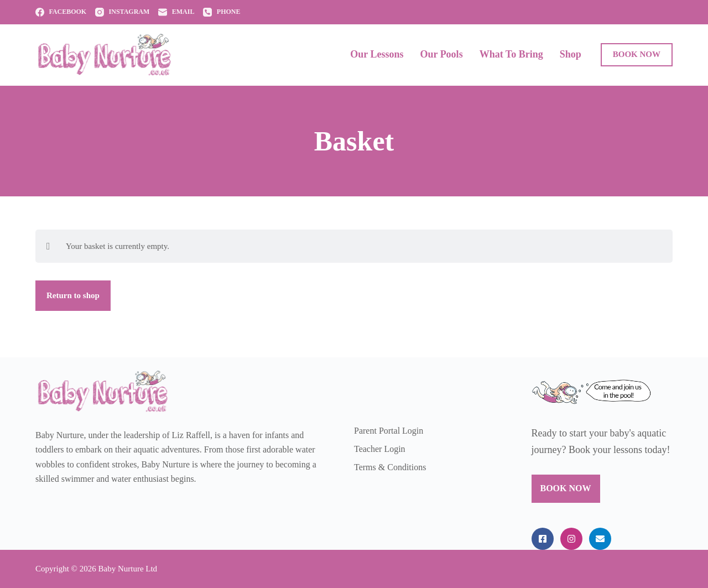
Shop (571, 54)
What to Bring (511, 54)
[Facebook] (61, 12)
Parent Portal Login (389, 431)
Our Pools (441, 54)
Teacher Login (380, 449)
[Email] (176, 12)
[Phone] (222, 12)
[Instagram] (122, 12)
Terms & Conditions (390, 467)
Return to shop (73, 295)
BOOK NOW (637, 54)
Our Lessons (377, 54)
